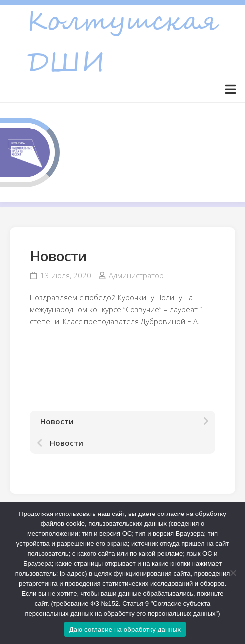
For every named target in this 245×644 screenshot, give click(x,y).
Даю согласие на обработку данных (125, 629)
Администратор (136, 275)
